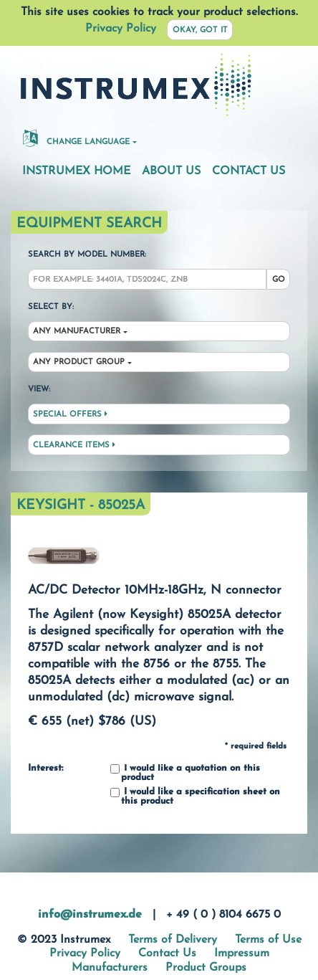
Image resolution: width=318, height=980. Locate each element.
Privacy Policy (121, 29)
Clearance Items (74, 445)
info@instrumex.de (90, 915)
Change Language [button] (76, 138)
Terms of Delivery (173, 940)
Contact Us (249, 171)
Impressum (242, 953)
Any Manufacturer (77, 332)
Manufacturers (110, 968)
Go (279, 280)
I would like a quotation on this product (185, 773)
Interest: (45, 769)
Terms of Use (268, 940)
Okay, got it (200, 30)
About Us (171, 171)
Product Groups (206, 968)
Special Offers (70, 414)
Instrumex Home (76, 171)
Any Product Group (79, 362)
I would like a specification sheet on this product (195, 797)
